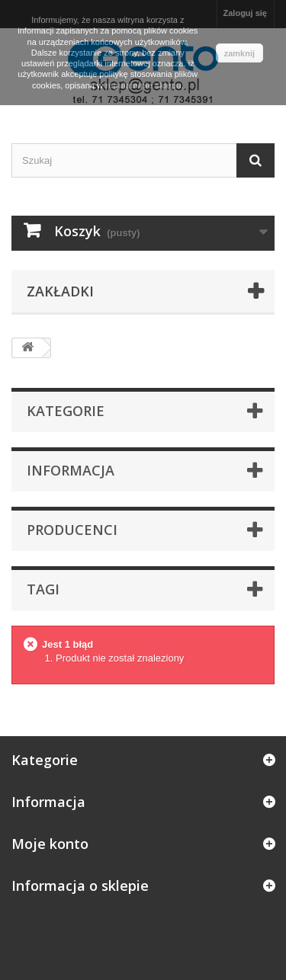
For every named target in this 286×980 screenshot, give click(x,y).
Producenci (72, 530)
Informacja (71, 470)
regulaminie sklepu (143, 85)
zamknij (239, 53)
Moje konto (50, 844)
